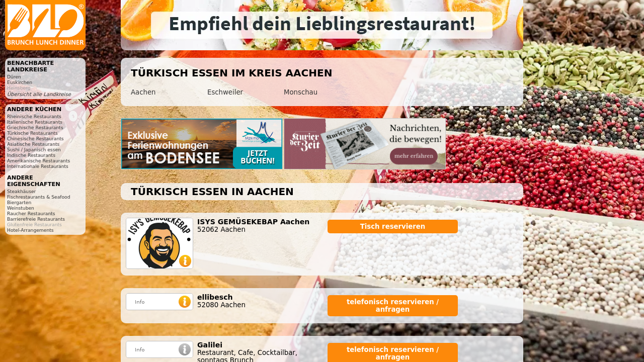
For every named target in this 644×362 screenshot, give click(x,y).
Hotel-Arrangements (30, 230)
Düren (14, 77)
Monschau (301, 92)
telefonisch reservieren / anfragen (393, 306)
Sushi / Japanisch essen (34, 150)
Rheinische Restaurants (34, 116)
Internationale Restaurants (38, 166)
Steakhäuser (21, 191)
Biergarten (19, 202)
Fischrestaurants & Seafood (39, 197)
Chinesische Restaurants (35, 139)
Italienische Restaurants (35, 122)
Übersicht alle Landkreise (39, 94)
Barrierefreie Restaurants (36, 219)
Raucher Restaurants (31, 213)
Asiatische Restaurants (33, 144)
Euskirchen (20, 82)
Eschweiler (225, 92)
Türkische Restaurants (32, 133)
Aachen (143, 92)
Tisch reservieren (393, 227)
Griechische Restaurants (35, 127)
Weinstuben (21, 208)
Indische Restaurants (31, 155)
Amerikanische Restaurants (38, 161)
